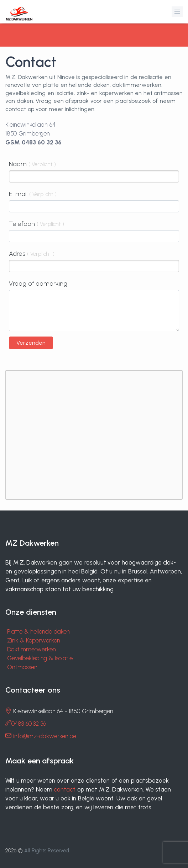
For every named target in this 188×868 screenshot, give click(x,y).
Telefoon (36, 224)
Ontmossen (22, 667)
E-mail (33, 194)
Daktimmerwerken (32, 649)
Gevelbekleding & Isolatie (40, 658)
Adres (32, 254)
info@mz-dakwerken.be (45, 736)
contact (65, 789)
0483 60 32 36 (29, 724)
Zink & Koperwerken (34, 640)
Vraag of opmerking (38, 284)
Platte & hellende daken (38, 631)
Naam (32, 164)
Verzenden (31, 343)
